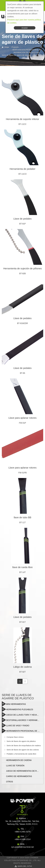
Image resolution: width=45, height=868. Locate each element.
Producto (15, 47)
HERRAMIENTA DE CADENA (19, 760)
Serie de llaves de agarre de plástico (21, 741)
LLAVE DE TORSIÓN (15, 766)
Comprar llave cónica (15, 737)
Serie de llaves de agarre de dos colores (23, 750)
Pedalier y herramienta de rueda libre (21, 754)
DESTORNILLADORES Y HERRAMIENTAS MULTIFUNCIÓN (22, 720)
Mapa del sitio (25, 866)
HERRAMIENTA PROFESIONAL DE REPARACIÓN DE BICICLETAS (22, 731)
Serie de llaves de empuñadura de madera (24, 745)
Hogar (7, 47)
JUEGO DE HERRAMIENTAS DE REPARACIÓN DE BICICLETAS (25, 771)
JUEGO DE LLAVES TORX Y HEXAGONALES (22, 715)
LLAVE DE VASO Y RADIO (16, 725)
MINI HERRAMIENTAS (14, 704)
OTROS (10, 782)
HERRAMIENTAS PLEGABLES (17, 709)
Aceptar (25, 28)
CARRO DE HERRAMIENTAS (19, 776)
